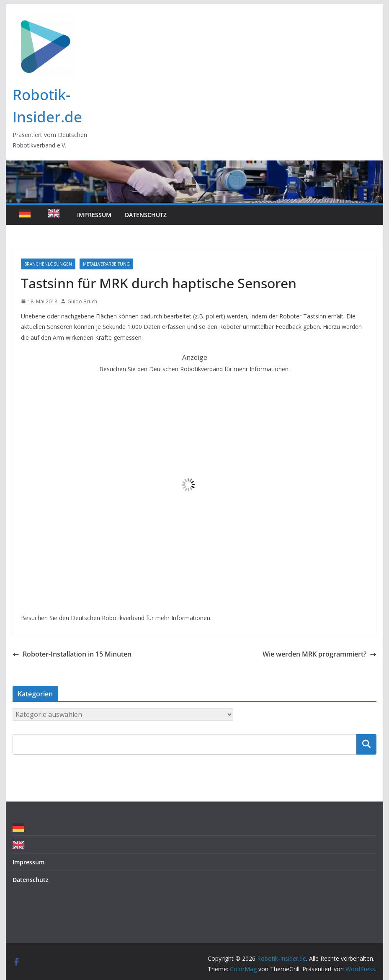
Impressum (94, 215)
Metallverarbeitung (106, 264)
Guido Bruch (82, 301)
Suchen (366, 744)
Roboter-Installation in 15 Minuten (72, 654)
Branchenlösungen (48, 264)
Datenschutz (146, 215)
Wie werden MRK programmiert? (319, 654)
